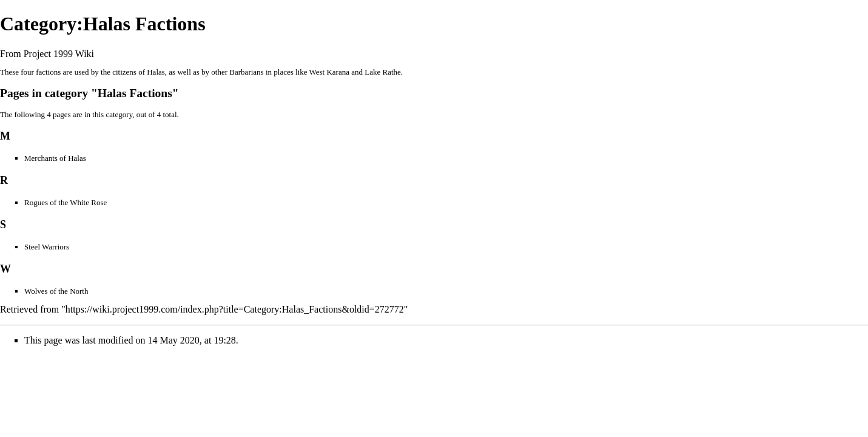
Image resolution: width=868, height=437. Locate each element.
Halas (156, 72)
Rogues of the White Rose (66, 202)
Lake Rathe (383, 72)
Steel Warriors (47, 247)
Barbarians (246, 72)
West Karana (329, 72)
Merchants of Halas (55, 158)
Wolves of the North (56, 291)
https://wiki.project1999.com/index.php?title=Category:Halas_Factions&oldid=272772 (235, 309)
